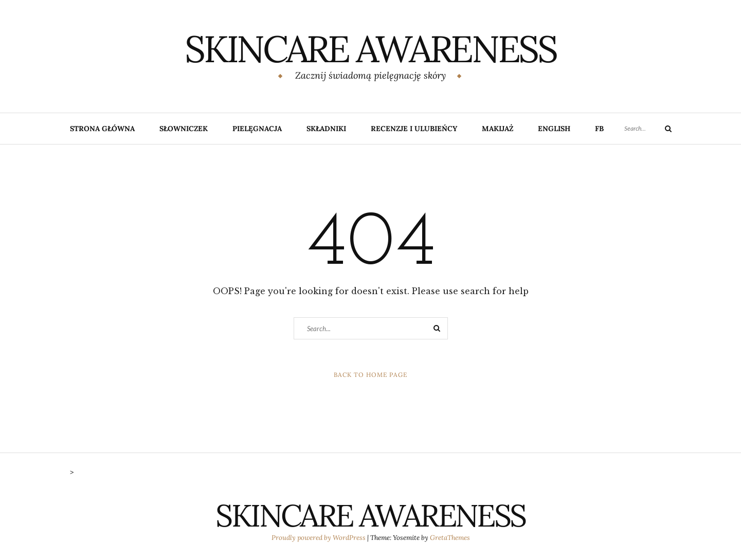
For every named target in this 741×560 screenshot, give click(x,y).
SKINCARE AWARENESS (370, 49)
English (554, 129)
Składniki (326, 129)
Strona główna (102, 129)
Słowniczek (184, 129)
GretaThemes (450, 538)
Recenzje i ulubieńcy (414, 129)
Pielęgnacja (257, 129)
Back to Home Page (370, 375)
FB (599, 129)
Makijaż (498, 129)
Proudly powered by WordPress (319, 538)
